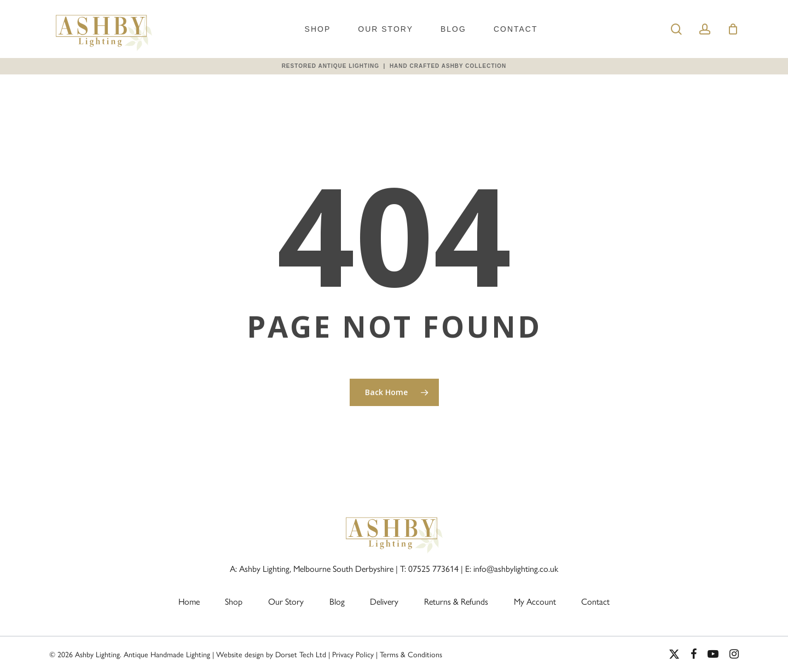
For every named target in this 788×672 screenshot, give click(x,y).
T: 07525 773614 (429, 569)
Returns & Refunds (456, 602)
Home (189, 602)
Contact (516, 29)
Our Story (386, 29)
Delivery (384, 602)
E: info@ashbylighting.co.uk (512, 569)
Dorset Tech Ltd (301, 655)
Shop (318, 29)
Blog (453, 29)
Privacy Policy (353, 655)
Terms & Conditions (411, 655)
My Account (535, 602)
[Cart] (733, 29)
